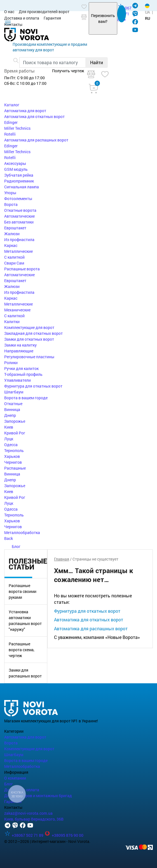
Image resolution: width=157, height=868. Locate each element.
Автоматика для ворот (25, 111)
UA (147, 12)
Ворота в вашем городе (26, 398)
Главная (62, 559)
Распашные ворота (22, 269)
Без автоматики (19, 222)
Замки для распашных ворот (25, 673)
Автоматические (19, 216)
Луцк (9, 439)
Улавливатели (17, 380)
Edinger (11, 122)
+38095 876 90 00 (64, 835)
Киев (9, 427)
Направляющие (19, 351)
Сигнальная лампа (22, 187)
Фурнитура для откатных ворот (33, 386)
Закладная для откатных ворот (33, 333)
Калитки (12, 322)
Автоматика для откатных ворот (34, 116)
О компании (15, 778)
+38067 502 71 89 (24, 835)
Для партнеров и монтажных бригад (38, 796)
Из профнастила (19, 240)
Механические (17, 310)
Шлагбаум (14, 392)
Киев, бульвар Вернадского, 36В (34, 819)
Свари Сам (14, 263)
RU (148, 18)
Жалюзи (12, 234)
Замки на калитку (20, 345)
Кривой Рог (15, 433)
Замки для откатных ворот (29, 339)
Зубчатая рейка (19, 175)
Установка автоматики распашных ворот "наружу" (25, 621)
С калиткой (14, 257)
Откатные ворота (20, 210)
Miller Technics (17, 128)
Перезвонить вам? (103, 18)
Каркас (11, 245)
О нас (9, 12)
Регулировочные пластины (29, 357)
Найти (97, 62)
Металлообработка (22, 532)
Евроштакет (15, 228)
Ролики (11, 363)
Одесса (11, 445)
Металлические (18, 251)
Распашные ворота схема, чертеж (22, 650)
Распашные (15, 468)
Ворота (11, 204)
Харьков (12, 456)
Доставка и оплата (22, 18)
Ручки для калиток (21, 368)
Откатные (13, 404)
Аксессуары (15, 163)
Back (9, 538)
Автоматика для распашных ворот (36, 140)
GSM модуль (16, 169)
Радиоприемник (19, 181)
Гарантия (52, 18)
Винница (12, 409)
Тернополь (14, 450)
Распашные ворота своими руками (23, 591)
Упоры (10, 193)
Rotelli (10, 134)
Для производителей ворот (44, 12)
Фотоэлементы (18, 199)
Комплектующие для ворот (29, 327)
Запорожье (15, 421)
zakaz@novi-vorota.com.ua (28, 813)
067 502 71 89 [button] (124, 14)
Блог (12, 546)
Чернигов (13, 462)
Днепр (10, 415)
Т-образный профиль (23, 374)
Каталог (12, 105)
